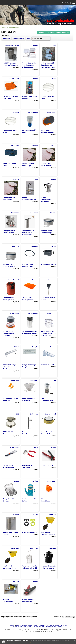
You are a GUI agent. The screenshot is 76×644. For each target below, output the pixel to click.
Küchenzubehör (13, 28)
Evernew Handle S (47, 365)
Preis (29, 39)
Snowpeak (15, 213)
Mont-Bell (15, 146)
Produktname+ (19, 39)
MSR (36, 448)
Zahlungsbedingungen (60, 625)
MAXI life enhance (12, 45)
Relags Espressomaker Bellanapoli (46, 199)
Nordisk (35, 481)
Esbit (55, 380)
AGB (51, 625)
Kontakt (61, 627)
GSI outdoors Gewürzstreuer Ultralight (9, 333)
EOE (17, 414)
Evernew (53, 213)
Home (3, 28)
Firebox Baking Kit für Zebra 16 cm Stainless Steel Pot (48, 65)
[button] (54, 32)
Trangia (35, 347)
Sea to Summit (13, 280)
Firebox (35, 45)
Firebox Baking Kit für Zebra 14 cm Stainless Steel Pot (29, 65)
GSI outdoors (14, 79)
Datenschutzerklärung (41, 625)
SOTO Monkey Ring (29, 532)
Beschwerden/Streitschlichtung (33, 627)
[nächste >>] (70, 617)
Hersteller (7, 39)
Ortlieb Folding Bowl (48, 264)
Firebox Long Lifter (48, 465)
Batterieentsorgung (51, 627)
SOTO (16, 347)
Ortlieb (54, 246)
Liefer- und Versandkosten (24, 625)
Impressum (11, 625)
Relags (35, 179)
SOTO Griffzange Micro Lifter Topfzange (10, 367)
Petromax (34, 414)
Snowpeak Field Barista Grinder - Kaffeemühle (28, 233)
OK (4, 642)
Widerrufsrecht (18, 627)
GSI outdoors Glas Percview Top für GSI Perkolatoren (48, 333)
